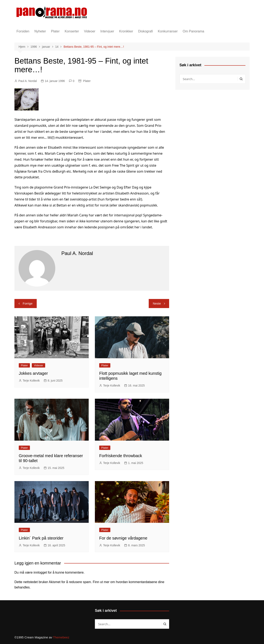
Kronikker (126, 31)
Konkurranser (168, 31)
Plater (55, 31)
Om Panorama (193, 31)
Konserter (72, 31)
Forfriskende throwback (121, 456)
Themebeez (61, 637)
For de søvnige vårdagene (123, 538)
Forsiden (23, 31)
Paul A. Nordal (28, 81)
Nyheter (40, 31)
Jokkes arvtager (33, 373)
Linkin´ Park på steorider (41, 538)
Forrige (28, 303)
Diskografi (146, 31)
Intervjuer (107, 31)
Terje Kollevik (31, 381)
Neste (157, 303)
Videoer (90, 31)
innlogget (40, 572)
